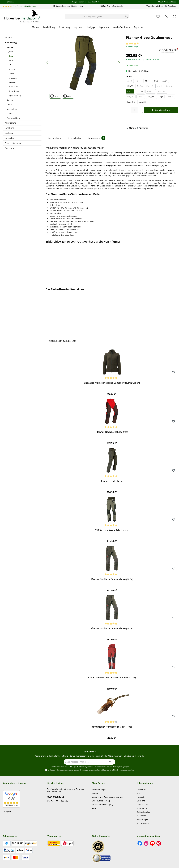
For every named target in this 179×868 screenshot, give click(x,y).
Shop (5, 2)
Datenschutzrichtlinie (101, 767)
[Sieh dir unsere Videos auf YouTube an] (152, 843)
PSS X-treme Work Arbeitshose (112, 530)
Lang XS (131, 97)
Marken (9, 38)
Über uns (141, 801)
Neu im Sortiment (14, 143)
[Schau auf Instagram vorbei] (146, 843)
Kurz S (160, 87)
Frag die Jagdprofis (79, 2)
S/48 (139, 81)
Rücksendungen (99, 790)
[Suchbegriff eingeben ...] (94, 16)
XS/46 (131, 81)
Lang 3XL (143, 102)
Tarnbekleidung (13, 118)
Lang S (141, 97)
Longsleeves (13, 78)
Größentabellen (144, 812)
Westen (11, 60)
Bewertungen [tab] (97, 138)
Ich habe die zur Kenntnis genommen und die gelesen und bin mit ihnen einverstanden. (91, 770)
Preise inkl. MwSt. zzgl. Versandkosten (142, 59)
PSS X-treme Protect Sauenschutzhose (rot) (112, 678)
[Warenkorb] (174, 16)
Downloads (142, 790)
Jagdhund (10, 128)
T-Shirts (11, 74)
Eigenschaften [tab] (75, 138)
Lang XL (170, 97)
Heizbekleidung (14, 91)
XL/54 (165, 81)
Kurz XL (140, 91)
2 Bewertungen (133, 46)
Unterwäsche (13, 87)
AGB (102, 770)
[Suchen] (126, 16)
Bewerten (144, 128)
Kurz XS (150, 87)
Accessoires (12, 109)
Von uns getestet (144, 823)
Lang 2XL (131, 102)
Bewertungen (143, 819)
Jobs (139, 793)
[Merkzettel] (158, 16)
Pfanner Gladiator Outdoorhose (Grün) (112, 579)
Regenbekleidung (15, 95)
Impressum (142, 808)
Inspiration (142, 816)
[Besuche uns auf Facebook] (140, 843)
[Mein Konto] (166, 16)
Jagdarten (10, 138)
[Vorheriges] (47, 63)
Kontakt (95, 793)
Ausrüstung (11, 123)
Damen (10, 100)
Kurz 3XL (163, 92)
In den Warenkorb (161, 110)
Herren (10, 47)
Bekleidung (11, 43)
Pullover (11, 65)
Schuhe (10, 114)
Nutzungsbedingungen (121, 767)
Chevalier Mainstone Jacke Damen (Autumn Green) (112, 383)
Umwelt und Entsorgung (103, 804)
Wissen (11, 2)
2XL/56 (130, 86)
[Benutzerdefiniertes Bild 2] (101, 858)
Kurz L (130, 91)
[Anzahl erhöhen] (140, 110)
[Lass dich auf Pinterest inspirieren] (159, 843)
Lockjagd (9, 133)
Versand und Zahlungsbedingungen (108, 797)
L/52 (156, 81)
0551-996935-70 (56, 797)
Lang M (151, 97)
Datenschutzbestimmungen (67, 770)
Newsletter (142, 797)
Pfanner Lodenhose (112, 481)
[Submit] (110, 762)
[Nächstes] (119, 63)
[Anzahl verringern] (129, 110)
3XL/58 (140, 86)
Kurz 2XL (151, 92)
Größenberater (132, 65)
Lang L (160, 97)
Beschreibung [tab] (55, 138)
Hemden (12, 69)
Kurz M (170, 87)
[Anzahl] (134, 110)
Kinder (9, 105)
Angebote (10, 148)
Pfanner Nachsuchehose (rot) (112, 432)
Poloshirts (12, 82)
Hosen (11, 56)
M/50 (147, 81)
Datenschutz (142, 804)
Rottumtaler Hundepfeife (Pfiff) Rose (112, 727)
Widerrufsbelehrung (101, 801)
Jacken (11, 52)
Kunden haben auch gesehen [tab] (62, 341)
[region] (83, 63)
